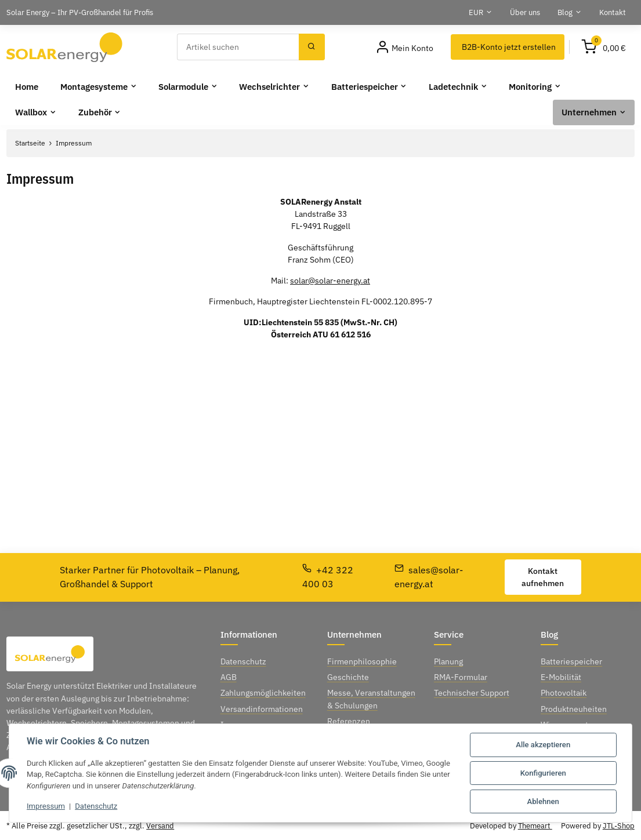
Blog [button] (565, 12)
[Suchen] (238, 47)
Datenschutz (96, 806)
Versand (160, 826)
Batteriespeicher (571, 661)
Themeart (535, 826)
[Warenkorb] (604, 47)
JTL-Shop (619, 826)
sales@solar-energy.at (429, 577)
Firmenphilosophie (362, 661)
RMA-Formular (461, 677)
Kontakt (613, 12)
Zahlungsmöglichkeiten (263, 693)
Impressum (46, 806)
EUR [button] (476, 12)
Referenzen (349, 721)
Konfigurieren (543, 773)
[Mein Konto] (405, 47)
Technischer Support (472, 693)
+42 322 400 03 (328, 577)
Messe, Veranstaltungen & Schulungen (371, 699)
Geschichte (348, 677)
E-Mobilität (561, 677)
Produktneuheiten (574, 709)
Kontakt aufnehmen (543, 577)
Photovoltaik (564, 693)
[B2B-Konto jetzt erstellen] (508, 47)
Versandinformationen (262, 709)
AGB (229, 677)
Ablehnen (543, 801)
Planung (448, 661)
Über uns (525, 12)
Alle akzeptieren (543, 745)
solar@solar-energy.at (330, 281)
